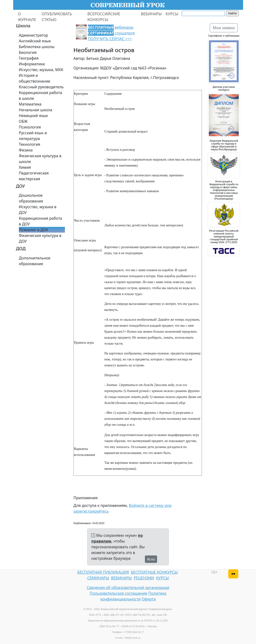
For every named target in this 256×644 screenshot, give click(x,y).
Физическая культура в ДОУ (40, 238)
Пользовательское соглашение (118, 593)
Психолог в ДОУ (34, 230)
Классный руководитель (41, 87)
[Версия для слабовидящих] (233, 574)
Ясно (151, 559)
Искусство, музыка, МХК (41, 70)
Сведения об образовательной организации (128, 588)
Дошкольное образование (31, 198)
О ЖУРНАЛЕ (27, 17)
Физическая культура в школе (40, 159)
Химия (25, 167)
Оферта (149, 599)
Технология (30, 144)
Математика (30, 104)
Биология (28, 52)
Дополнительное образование (35, 261)
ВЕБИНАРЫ (151, 14)
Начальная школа (36, 110)
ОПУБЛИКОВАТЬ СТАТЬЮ (57, 17)
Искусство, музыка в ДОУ (38, 210)
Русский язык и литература (33, 136)
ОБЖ (23, 121)
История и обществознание (35, 78)
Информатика (32, 64)
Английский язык (35, 41)
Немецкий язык (34, 116)
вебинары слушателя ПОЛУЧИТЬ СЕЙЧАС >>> (111, 33)
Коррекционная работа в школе (41, 95)
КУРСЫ (172, 14)
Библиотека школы (37, 47)
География (29, 58)
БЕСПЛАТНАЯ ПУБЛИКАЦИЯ (103, 572)
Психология (30, 127)
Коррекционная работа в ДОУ (41, 221)
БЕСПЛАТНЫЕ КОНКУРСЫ (154, 572)
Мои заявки (224, 28)
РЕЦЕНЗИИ (144, 578)
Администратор (34, 35)
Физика (26, 150)
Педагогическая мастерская (34, 176)
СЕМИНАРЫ (98, 578)
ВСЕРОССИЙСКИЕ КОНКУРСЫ (104, 17)
